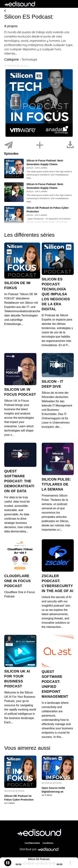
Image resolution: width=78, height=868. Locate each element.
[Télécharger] (70, 145)
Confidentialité (32, 845)
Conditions (48, 845)
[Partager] (8, 145)
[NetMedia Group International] (39, 834)
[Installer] (40, 145)
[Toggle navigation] (71, 4)
